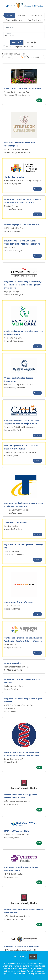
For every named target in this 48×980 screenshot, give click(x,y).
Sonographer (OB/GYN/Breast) (18, 602)
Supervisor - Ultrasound (15, 522)
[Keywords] (24, 27)
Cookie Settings (20, 957)
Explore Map (36, 15)
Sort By (7, 57)
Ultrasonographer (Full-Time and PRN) (22, 225)
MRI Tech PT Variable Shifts (17, 831)
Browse (22, 15)
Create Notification (35, 57)
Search (9, 15)
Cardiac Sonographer (14, 177)
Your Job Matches (14, 20)
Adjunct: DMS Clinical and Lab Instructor (23, 88)
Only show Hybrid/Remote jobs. (20, 46)
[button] (32, 42)
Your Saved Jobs (35, 20)
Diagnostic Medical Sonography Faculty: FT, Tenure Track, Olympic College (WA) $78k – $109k (23, 285)
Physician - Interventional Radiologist (22, 946)
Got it (33, 957)
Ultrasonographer (13, 663)
